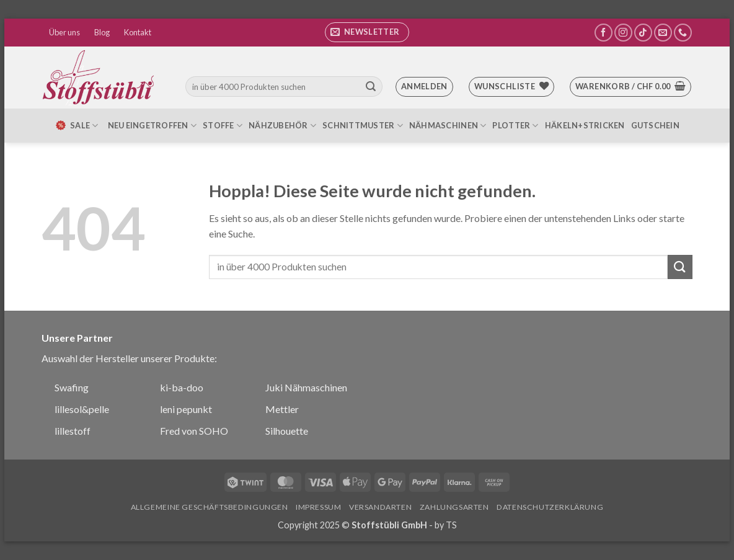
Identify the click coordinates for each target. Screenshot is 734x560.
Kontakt (138, 32)
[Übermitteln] (371, 87)
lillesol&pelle (82, 409)
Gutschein (655, 125)
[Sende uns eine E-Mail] (663, 33)
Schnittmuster (363, 126)
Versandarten (380, 507)
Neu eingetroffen (153, 126)
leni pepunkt (186, 409)
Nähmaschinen (448, 126)
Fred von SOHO (194, 431)
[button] (367, 32)
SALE (76, 125)
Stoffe (223, 126)
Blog (102, 32)
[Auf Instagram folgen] (623, 33)
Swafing (72, 387)
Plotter (515, 126)
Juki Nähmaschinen (306, 387)
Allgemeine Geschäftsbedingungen (210, 507)
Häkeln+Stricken (585, 125)
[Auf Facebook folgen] (604, 33)
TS (451, 525)
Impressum (319, 507)
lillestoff (73, 431)
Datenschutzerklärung (550, 507)
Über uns (64, 32)
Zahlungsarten (454, 507)
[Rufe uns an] (683, 33)
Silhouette (287, 431)
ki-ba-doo (182, 387)
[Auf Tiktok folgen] (643, 33)
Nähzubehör (282, 126)
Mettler (282, 409)
